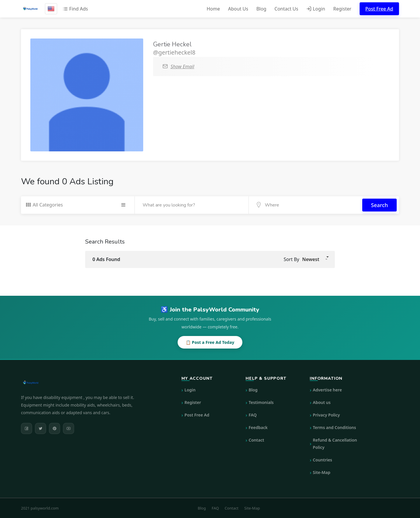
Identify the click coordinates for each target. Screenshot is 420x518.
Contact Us (286, 9)
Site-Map (322, 472)
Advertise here (328, 390)
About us (322, 402)
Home (213, 9)
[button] (315, 259)
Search (379, 205)
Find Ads (75, 9)
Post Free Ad (379, 9)
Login (316, 9)
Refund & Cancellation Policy (335, 444)
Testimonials (261, 402)
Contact (257, 440)
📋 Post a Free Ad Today (210, 342)
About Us (238, 9)
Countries (323, 460)
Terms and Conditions (335, 427)
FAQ (253, 415)
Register (342, 9)
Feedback (258, 427)
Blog (261, 9)
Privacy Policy (327, 415)
